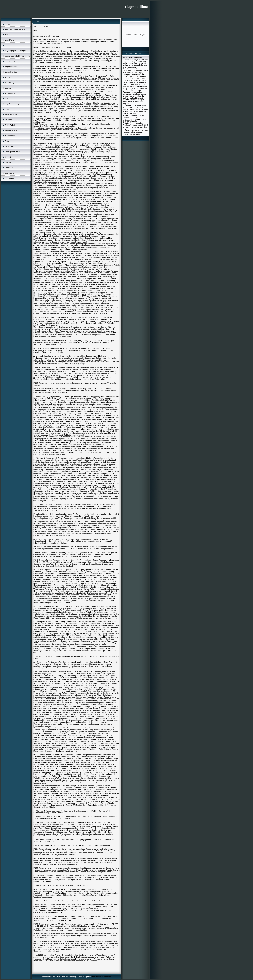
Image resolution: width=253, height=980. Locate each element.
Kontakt (8, 157)
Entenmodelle (10, 61)
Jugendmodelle (11, 67)
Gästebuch (9, 168)
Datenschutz (10, 178)
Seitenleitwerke (11, 114)
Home (7, 24)
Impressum (9, 173)
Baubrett (8, 45)
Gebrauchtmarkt (11, 130)
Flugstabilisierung (12, 104)
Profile (7, 99)
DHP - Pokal (10, 125)
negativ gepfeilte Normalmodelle (18, 56)
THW (7, 141)
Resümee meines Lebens (15, 29)
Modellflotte (9, 40)
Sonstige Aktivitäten (13, 152)
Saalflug (8, 88)
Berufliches (9, 146)
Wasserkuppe (10, 136)
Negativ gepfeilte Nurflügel (15, 51)
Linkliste (8, 162)
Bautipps (8, 120)
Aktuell (8, 35)
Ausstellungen (10, 83)
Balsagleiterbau (11, 72)
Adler (7, 109)
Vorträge (8, 77)
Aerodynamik (10, 93)
